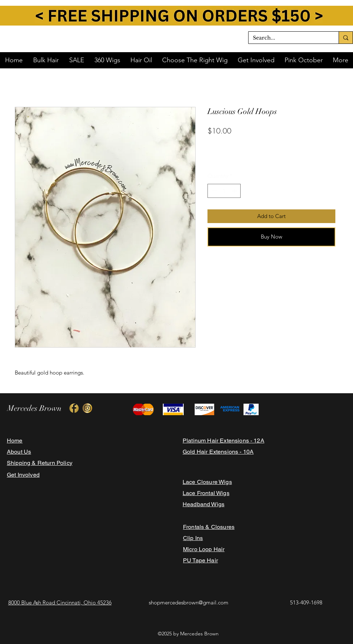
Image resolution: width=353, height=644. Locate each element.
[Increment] (235, 191)
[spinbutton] (224, 191)
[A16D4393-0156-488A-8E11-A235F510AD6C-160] (74, 408)
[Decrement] (213, 191)
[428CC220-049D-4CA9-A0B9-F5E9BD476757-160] (87, 408)
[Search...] (288, 38)
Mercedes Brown (34, 408)
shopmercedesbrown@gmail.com (189, 602)
